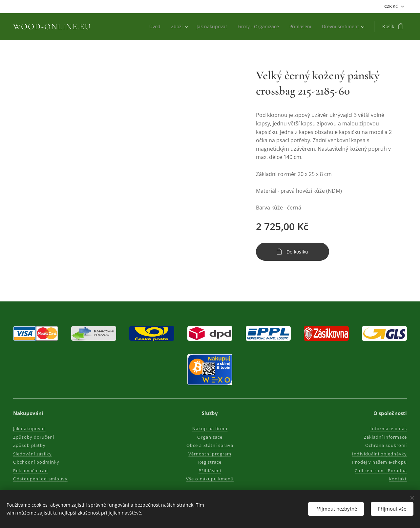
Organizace (210, 437)
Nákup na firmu (210, 429)
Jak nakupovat (29, 429)
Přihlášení (210, 471)
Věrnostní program (210, 454)
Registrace (210, 462)
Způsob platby (30, 445)
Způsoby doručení (34, 437)
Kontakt (398, 479)
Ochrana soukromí (386, 445)
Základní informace (385, 437)
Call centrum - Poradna (381, 471)
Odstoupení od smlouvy (40, 479)
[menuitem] (151, 27)
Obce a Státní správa (210, 445)
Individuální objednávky (379, 454)
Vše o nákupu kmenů (210, 479)
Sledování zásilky (32, 454)
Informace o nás (388, 429)
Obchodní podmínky (36, 462)
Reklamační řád (31, 471)
